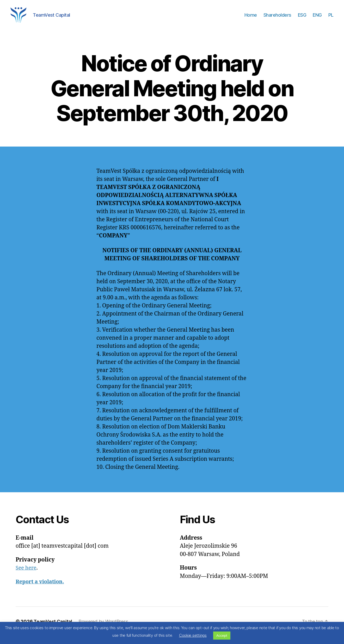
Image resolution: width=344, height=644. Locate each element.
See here (27, 576)
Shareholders (277, 19)
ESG (302, 19)
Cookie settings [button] (193, 635)
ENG (317, 19)
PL (331, 19)
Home (251, 19)
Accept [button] (222, 635)
